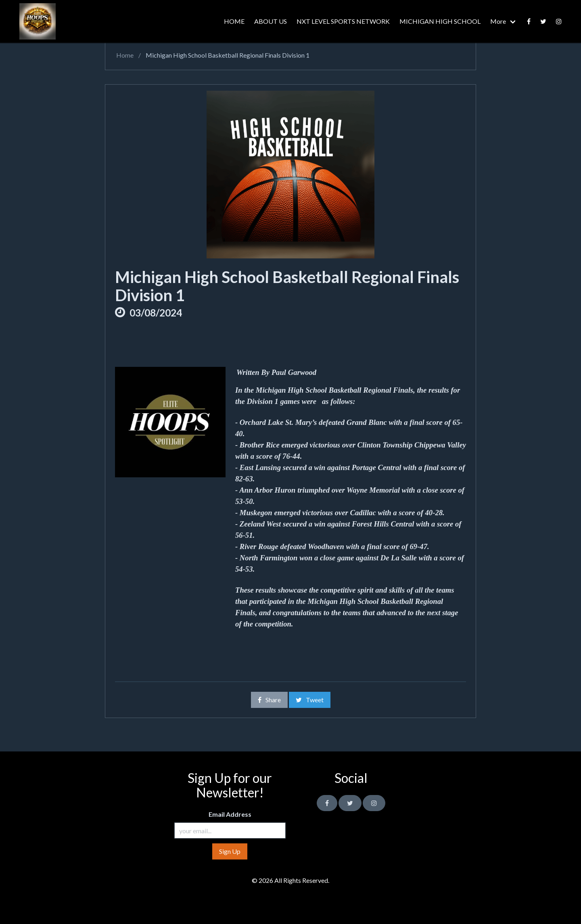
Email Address (230, 814)
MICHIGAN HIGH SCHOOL (440, 21)
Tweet (310, 700)
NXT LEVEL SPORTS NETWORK (343, 21)
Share (269, 700)
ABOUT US (271, 21)
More (498, 21)
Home (124, 55)
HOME (234, 21)
